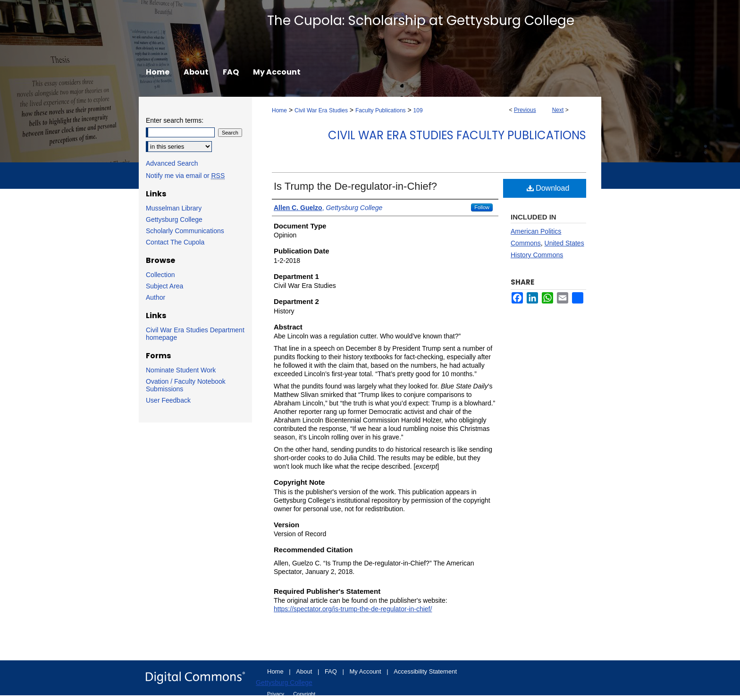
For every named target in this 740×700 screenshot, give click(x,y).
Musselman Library (174, 208)
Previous (525, 110)
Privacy (276, 694)
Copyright (304, 694)
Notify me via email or (185, 176)
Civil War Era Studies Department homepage (195, 334)
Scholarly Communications (185, 231)
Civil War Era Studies (321, 110)
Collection (160, 275)
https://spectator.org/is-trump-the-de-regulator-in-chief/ (353, 609)
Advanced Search (172, 163)
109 (418, 110)
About (305, 671)
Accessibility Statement (425, 671)
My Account (366, 671)
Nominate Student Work (181, 370)
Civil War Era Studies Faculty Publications (457, 135)
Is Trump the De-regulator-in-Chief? (355, 186)
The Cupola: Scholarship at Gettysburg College (421, 21)
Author (156, 297)
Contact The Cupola (175, 242)
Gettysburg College (174, 219)
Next (558, 110)
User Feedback (168, 400)
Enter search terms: (175, 120)
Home (279, 110)
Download (548, 188)
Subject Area (164, 286)
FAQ (332, 671)
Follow (482, 207)
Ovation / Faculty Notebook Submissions (186, 385)
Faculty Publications (381, 110)
